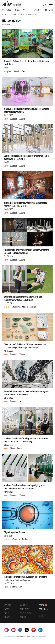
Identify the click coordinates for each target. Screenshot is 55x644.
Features (14, 119)
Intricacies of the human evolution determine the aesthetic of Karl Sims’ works (26, 579)
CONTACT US (24, 619)
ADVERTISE (24, 606)
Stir (4, 15)
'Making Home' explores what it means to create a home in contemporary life (26, 205)
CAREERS (8, 610)
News (13, 449)
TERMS (7, 615)
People (17, 71)
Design (17, 10)
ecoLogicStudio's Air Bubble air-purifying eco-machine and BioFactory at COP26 (24, 487)
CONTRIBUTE (25, 610)
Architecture (7, 10)
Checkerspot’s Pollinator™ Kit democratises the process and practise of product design (25, 346)
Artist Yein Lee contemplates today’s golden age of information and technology (26, 393)
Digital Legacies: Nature (15, 533)
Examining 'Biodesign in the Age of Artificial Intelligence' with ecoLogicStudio (23, 299)
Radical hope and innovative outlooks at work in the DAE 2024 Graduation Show (27, 252)
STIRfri (41, 606)
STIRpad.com (48, 10)
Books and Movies (20, 307)
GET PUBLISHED (26, 615)
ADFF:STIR (37, 10)
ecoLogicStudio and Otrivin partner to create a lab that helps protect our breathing (26, 440)
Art (24, 10)
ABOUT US (8, 606)
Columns (16, 540)
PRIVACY (7, 619)
